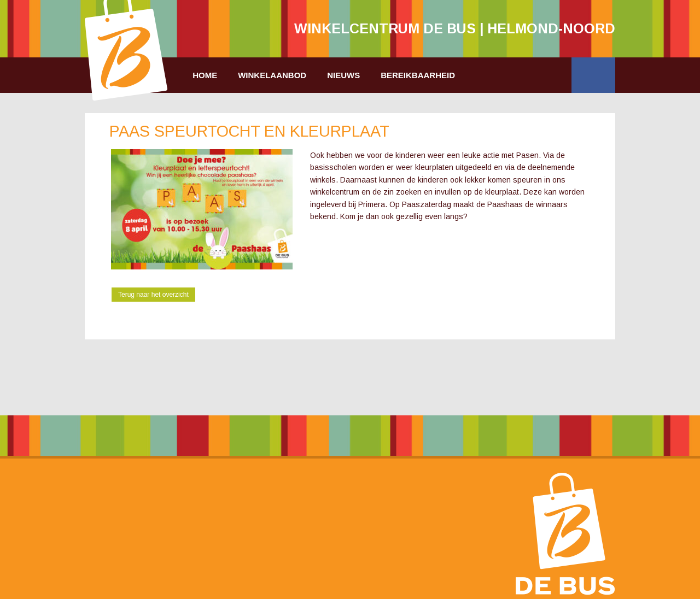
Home (205, 75)
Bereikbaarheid (418, 75)
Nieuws (343, 75)
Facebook (593, 75)
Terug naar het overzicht (153, 295)
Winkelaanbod (272, 75)
